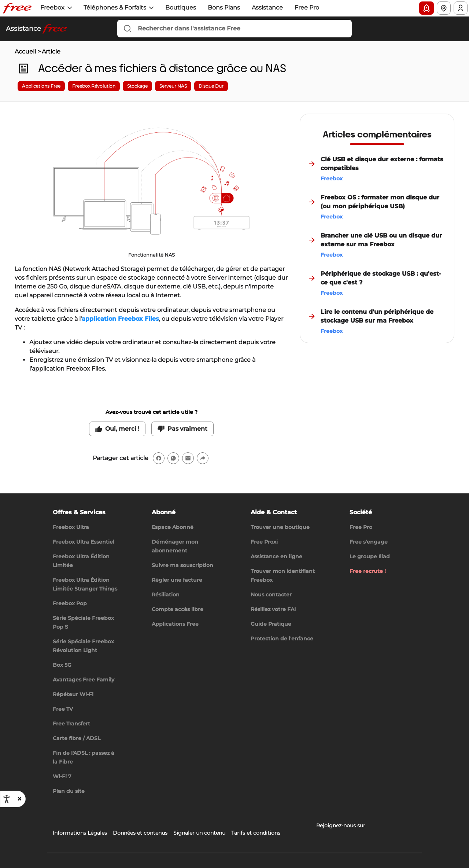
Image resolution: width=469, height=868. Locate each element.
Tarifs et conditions (256, 833)
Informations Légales (80, 833)
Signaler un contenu (199, 833)
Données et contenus (140, 833)
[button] (19, 799)
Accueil (25, 52)
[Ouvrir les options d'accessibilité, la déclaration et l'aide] (7, 799)
